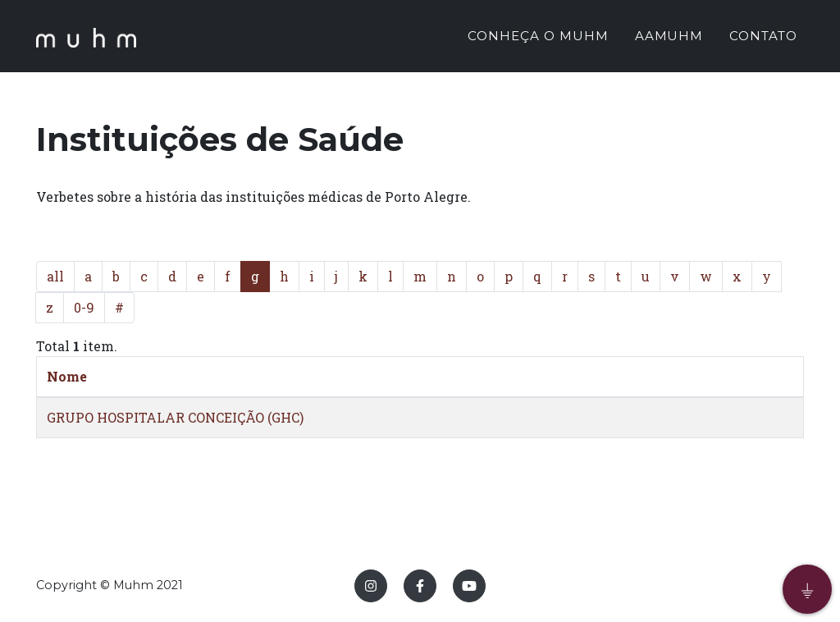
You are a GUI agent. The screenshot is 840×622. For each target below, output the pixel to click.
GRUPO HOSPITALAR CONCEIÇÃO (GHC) (175, 417)
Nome (67, 376)
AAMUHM (669, 38)
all (55, 276)
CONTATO (763, 38)
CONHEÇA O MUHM (538, 38)
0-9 (84, 307)
